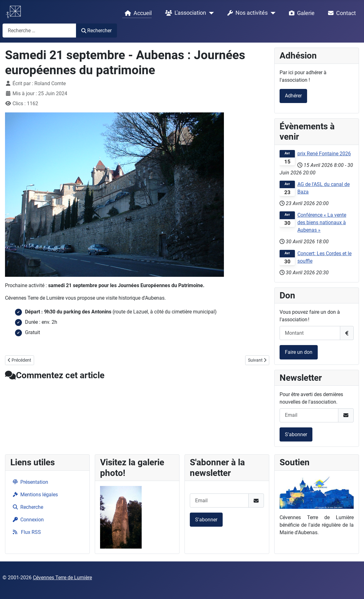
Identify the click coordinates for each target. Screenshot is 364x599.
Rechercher (96, 31)
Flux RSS (26, 532)
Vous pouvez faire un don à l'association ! (310, 316)
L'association (184, 13)
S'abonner (296, 434)
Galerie (301, 13)
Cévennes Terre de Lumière (62, 578)
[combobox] (39, 31)
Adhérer (293, 96)
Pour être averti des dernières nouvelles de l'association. (311, 398)
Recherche (27, 507)
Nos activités (246, 13)
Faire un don (299, 352)
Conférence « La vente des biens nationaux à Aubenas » (322, 222)
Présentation (29, 482)
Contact (341, 13)
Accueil (137, 13)
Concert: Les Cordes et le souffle (324, 257)
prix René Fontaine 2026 (324, 154)
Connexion (27, 520)
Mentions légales (34, 495)
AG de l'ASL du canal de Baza (324, 188)
